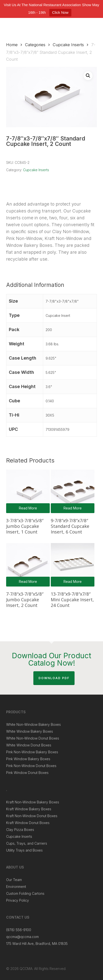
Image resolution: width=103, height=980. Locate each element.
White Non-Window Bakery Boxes (33, 724)
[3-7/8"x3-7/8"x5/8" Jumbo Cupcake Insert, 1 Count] (28, 491)
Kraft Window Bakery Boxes (29, 809)
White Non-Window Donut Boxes (33, 738)
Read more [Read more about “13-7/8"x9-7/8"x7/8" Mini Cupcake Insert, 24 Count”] (73, 581)
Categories (35, 45)
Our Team (14, 880)
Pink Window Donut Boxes (27, 773)
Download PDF (54, 678)
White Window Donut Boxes (29, 745)
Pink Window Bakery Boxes (28, 759)
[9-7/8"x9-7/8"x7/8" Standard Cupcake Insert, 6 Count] (72, 491)
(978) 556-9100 (19, 930)
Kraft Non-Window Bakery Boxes (33, 802)
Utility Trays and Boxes (24, 850)
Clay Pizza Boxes (20, 830)
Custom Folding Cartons (25, 893)
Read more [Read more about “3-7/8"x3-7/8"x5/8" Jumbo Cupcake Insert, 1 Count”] (28, 508)
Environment (16, 887)
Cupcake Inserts (68, 45)
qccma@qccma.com (22, 937)
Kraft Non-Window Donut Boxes (32, 816)
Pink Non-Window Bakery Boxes (32, 752)
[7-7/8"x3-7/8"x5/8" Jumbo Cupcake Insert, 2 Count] (28, 565)
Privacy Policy (18, 900)
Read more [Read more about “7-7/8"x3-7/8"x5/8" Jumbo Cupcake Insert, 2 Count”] (28, 581)
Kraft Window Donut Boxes (28, 823)
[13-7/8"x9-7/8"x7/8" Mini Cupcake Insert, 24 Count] (72, 565)
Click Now (60, 12)
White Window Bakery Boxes (30, 731)
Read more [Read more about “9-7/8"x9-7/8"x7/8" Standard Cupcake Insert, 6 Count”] (73, 508)
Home (12, 45)
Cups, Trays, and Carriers (27, 843)
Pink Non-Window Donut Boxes (31, 766)
